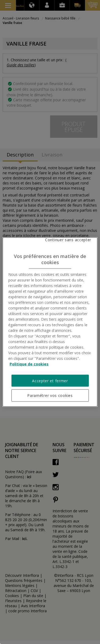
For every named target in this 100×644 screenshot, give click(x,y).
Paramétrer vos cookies (50, 395)
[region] (50, 322)
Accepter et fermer (50, 381)
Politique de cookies (29, 364)
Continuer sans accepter (68, 240)
